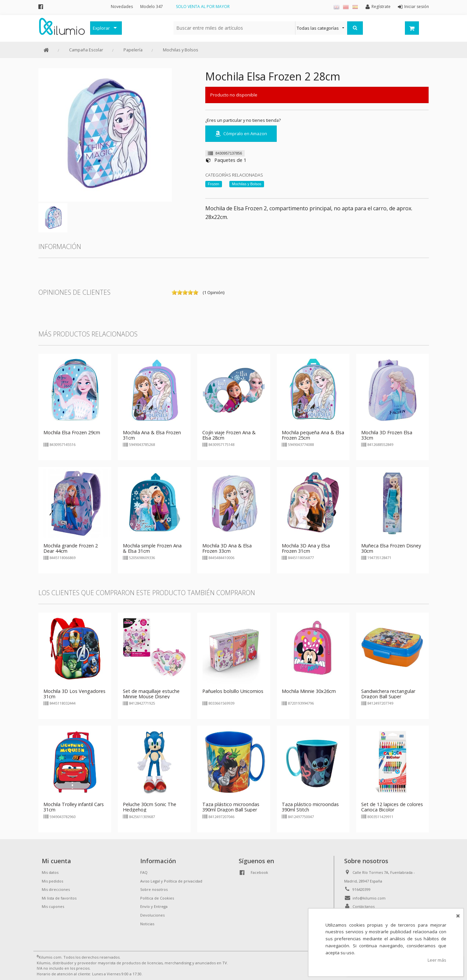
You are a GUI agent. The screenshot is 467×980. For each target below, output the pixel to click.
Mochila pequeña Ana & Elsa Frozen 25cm (313, 435)
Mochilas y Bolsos (181, 50)
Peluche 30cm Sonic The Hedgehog (150, 807)
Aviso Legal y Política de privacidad (171, 881)
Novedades (122, 7)
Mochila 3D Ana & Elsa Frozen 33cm (227, 548)
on (174, 292)
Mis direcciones (56, 889)
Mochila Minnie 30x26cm (309, 691)
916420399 (362, 889)
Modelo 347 (152, 7)
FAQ (144, 872)
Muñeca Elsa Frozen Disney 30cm (391, 548)
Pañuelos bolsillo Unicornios (233, 691)
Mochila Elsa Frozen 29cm (72, 432)
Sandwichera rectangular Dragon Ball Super (388, 694)
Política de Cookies (157, 898)
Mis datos (50, 872)
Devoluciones (152, 915)
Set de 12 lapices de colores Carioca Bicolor (392, 807)
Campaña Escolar (86, 50)
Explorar (101, 28)
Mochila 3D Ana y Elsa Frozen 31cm (306, 548)
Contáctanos (364, 906)
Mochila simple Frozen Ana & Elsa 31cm (152, 548)
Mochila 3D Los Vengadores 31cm (74, 694)
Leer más (437, 960)
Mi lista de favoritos (59, 898)
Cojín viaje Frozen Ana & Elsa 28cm (229, 435)
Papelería (133, 50)
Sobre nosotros (154, 889)
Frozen (214, 184)
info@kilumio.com (369, 898)
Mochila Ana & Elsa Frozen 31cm (152, 435)
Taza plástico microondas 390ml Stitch (310, 807)
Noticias (147, 924)
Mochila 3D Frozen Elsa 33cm (387, 435)
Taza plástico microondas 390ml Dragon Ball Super (231, 807)
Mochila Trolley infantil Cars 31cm (74, 807)
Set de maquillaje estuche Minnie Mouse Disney (151, 694)
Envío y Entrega (154, 906)
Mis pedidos (52, 881)
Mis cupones (53, 906)
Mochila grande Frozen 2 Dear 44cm (71, 548)
